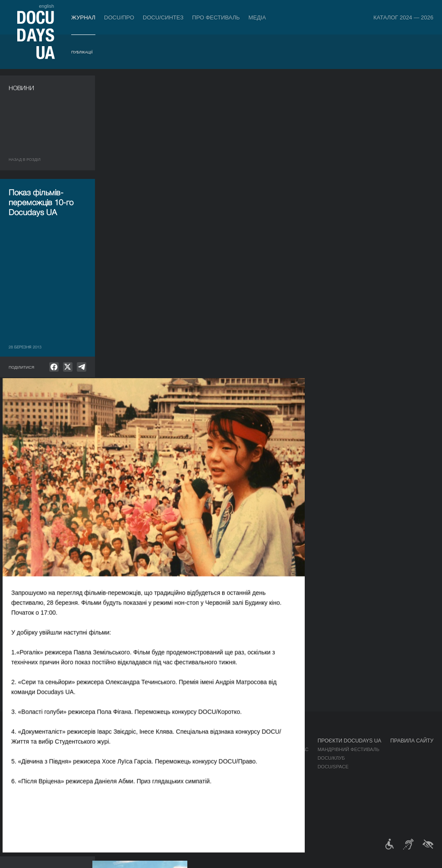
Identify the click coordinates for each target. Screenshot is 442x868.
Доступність (235, 784)
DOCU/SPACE (333, 767)
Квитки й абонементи (75, 741)
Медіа (257, 17)
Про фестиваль (216, 17)
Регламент (232, 749)
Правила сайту (412, 741)
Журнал (83, 17)
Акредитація (288, 758)
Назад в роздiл (25, 160)
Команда (230, 767)
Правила (55, 749)
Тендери (229, 793)
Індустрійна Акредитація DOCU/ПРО (163, 749)
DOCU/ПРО (119, 17)
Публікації (82, 52)
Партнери (231, 775)
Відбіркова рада (239, 758)
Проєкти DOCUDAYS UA (350, 741)
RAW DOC (128, 758)
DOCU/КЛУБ (331, 758)
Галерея (282, 767)
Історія (227, 801)
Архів (225, 810)
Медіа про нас (290, 749)
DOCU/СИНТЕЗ (163, 17)
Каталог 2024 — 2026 (403, 17)
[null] (54, 367)
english (46, 6)
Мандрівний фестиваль (349, 749)
